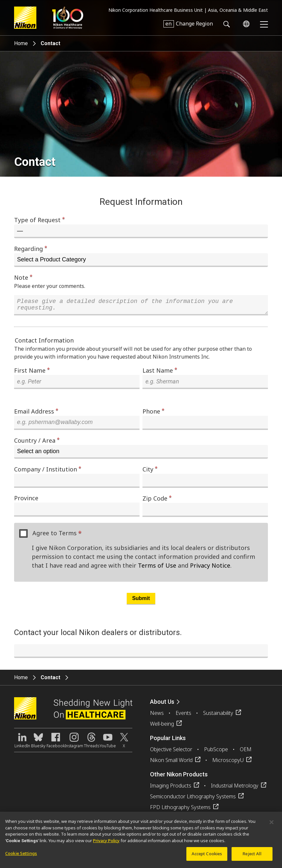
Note (23, 277)
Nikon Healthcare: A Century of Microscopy (68, 18)
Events (183, 716)
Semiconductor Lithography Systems (193, 799)
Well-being (162, 726)
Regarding (31, 248)
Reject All (252, 857)
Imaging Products (171, 788)
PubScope (216, 752)
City (150, 471)
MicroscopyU (228, 763)
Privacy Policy (106, 843)
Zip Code (157, 501)
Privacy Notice (210, 568)
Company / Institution (48, 471)
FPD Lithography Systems (180, 810)
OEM (246, 752)
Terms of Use (157, 568)
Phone (153, 414)
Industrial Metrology (235, 788)
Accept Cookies (207, 857)
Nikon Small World (171, 763)
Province (26, 501)
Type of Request (39, 220)
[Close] (272, 825)
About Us (162, 704)
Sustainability (218, 716)
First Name (32, 373)
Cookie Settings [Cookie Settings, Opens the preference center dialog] (21, 856)
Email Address (36, 414)
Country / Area (37, 443)
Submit (141, 601)
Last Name (160, 373)
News (157, 716)
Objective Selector (171, 752)
